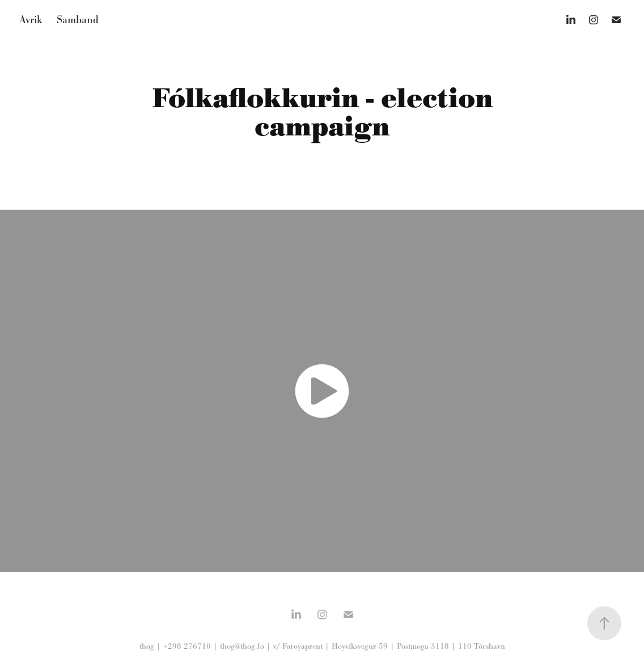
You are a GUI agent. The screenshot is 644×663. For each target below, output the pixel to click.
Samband (78, 20)
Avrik (31, 20)
